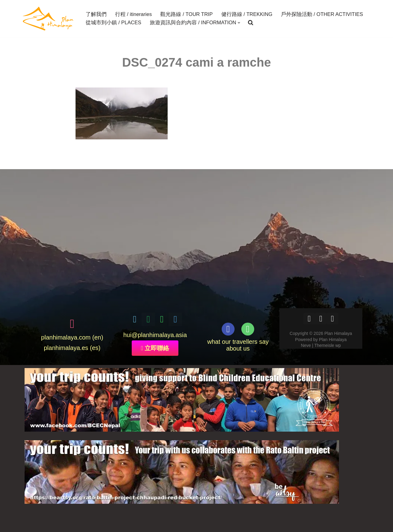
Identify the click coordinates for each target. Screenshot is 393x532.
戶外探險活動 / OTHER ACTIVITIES (322, 14)
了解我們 (96, 14)
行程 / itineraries (133, 14)
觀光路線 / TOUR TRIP (186, 14)
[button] (239, 23)
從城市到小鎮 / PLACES (113, 23)
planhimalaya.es (66, 348)
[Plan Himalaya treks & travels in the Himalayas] (48, 19)
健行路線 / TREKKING (247, 14)
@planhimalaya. (154, 335)
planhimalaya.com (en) (72, 338)
